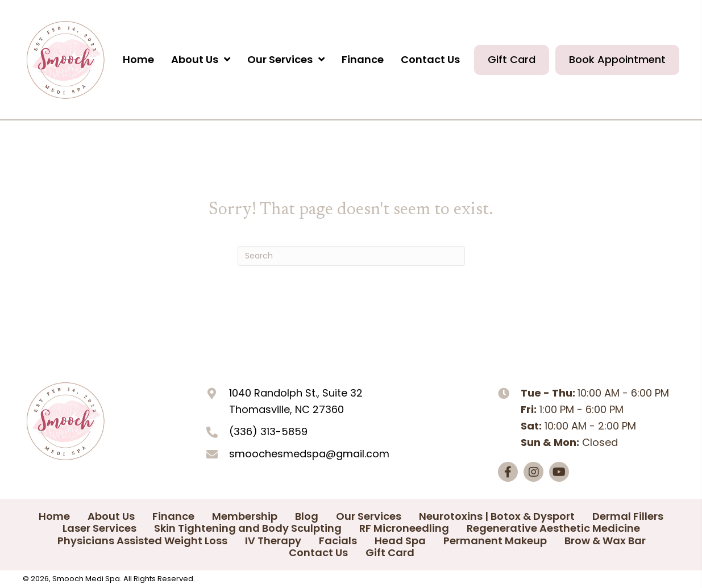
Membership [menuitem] (245, 516)
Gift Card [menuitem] (390, 553)
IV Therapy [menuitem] (273, 541)
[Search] (351, 256)
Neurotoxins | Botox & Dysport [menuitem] (497, 516)
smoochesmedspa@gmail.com (309, 454)
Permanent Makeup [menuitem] (495, 541)
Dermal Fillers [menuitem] (628, 516)
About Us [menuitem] (111, 516)
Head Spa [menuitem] (400, 541)
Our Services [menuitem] (369, 516)
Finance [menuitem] (173, 516)
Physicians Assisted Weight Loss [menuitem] (142, 541)
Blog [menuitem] (307, 516)
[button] (508, 472)
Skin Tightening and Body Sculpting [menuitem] (248, 528)
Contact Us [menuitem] (318, 553)
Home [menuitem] (54, 516)
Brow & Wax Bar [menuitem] (605, 541)
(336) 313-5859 (268, 431)
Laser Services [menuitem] (99, 528)
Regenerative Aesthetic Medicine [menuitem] (553, 528)
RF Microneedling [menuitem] (404, 528)
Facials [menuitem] (338, 541)
